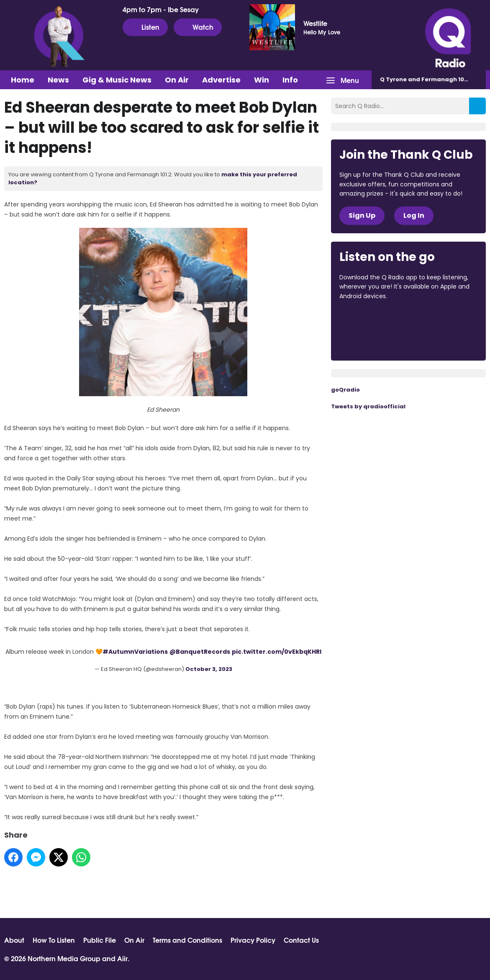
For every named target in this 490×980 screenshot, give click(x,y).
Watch (198, 27)
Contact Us (301, 940)
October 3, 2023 (209, 669)
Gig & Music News (117, 80)
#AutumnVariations (135, 652)
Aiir (122, 958)
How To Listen (54, 940)
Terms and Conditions (187, 940)
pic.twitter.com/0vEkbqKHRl (277, 652)
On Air (177, 80)
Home (23, 80)
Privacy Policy (253, 940)
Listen (145, 27)
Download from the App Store (372, 319)
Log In (414, 215)
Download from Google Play (371, 340)
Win (262, 80)
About (14, 940)
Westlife (315, 23)
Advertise (221, 80)
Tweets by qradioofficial (368, 406)
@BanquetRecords (200, 652)
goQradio (345, 390)
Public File (100, 940)
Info (290, 80)
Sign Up (362, 215)
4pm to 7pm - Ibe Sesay (161, 9)
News (58, 80)
